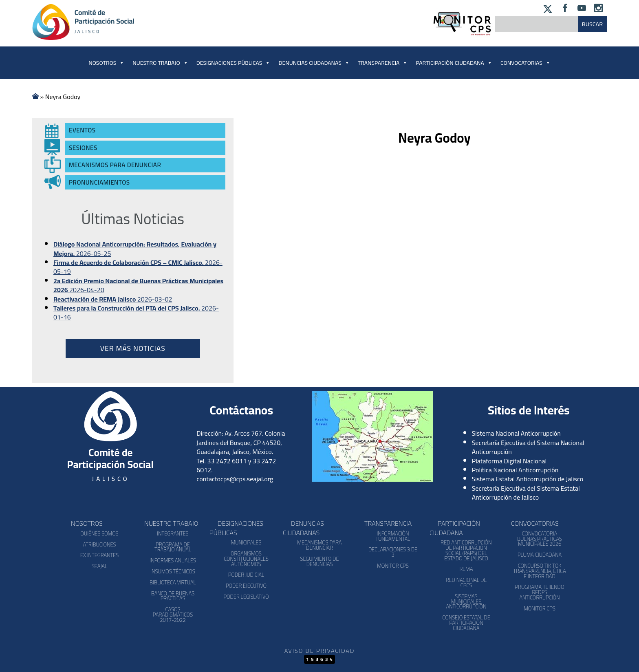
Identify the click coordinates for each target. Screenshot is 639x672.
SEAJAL (100, 566)
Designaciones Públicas (234, 63)
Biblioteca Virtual (173, 582)
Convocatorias (535, 523)
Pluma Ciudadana (540, 555)
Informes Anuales (173, 560)
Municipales (246, 542)
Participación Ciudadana (454, 63)
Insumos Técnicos (173, 571)
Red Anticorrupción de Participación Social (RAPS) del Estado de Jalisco (466, 550)
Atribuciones (99, 544)
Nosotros (106, 63)
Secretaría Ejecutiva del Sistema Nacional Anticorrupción (528, 447)
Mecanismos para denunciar (319, 545)
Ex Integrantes (99, 555)
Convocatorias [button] (526, 63)
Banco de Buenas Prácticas (173, 596)
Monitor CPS (393, 566)
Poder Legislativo (246, 597)
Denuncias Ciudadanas (314, 63)
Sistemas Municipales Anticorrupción (466, 601)
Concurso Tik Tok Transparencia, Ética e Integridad (539, 571)
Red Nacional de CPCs (466, 583)
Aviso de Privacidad (319, 651)
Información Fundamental (393, 536)
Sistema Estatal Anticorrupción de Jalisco (528, 479)
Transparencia (383, 63)
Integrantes (173, 533)
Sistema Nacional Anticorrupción (516, 433)
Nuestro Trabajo (160, 63)
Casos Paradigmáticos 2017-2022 (173, 615)
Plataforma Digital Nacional (509, 461)
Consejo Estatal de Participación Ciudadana (466, 623)
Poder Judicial (246, 575)
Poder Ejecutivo (246, 586)
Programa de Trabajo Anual (173, 547)
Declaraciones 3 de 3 (393, 552)
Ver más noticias (133, 348)
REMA (466, 569)
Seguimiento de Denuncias (319, 561)
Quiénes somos (99, 533)
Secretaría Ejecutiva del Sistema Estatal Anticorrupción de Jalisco (526, 493)
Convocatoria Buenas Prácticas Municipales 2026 (540, 539)
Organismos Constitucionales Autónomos (246, 559)
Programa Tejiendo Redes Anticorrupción (540, 592)
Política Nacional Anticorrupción (515, 470)
